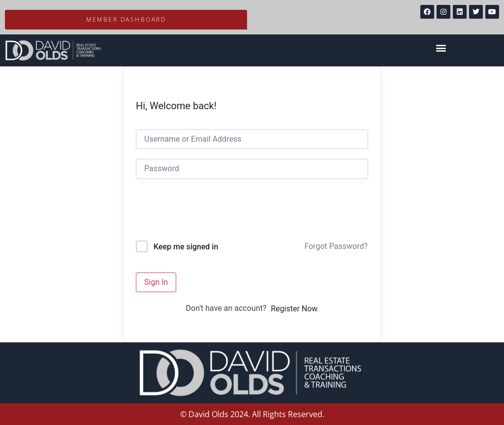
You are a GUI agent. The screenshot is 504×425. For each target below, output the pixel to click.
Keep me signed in (186, 247)
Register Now (294, 309)
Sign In (156, 282)
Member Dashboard (126, 19)
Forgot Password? (336, 246)
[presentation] (203, 212)
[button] (441, 48)
